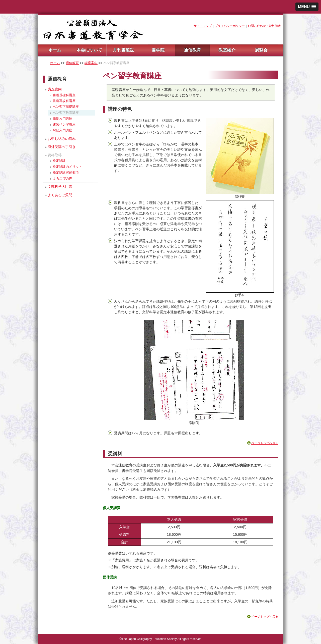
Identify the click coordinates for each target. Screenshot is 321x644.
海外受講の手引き (62, 147)
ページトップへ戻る (265, 443)
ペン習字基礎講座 (66, 107)
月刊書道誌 (124, 50)
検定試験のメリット (67, 167)
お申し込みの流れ (62, 139)
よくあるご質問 (60, 195)
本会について (89, 50)
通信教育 (192, 50)
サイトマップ (203, 26)
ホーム (55, 50)
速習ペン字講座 (64, 124)
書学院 (158, 50)
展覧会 (261, 50)
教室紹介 (227, 50)
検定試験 (59, 161)
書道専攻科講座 (64, 101)
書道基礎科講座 (64, 95)
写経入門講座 (62, 130)
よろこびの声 (62, 178)
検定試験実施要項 (66, 172)
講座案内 (91, 63)
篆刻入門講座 (62, 118)
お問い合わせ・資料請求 (264, 26)
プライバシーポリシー (230, 26)
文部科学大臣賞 (60, 187)
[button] (307, 7)
